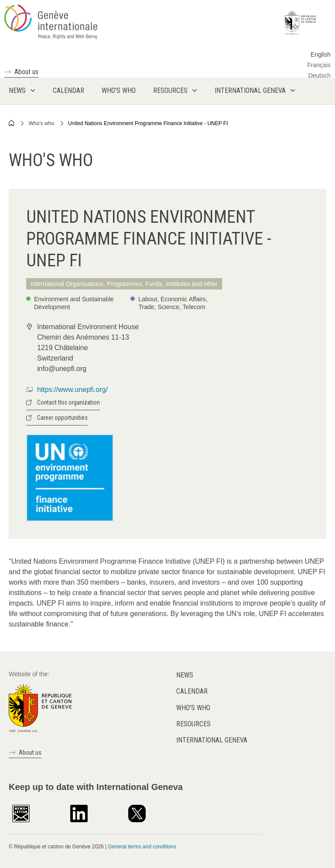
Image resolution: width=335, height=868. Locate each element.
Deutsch (320, 75)
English (321, 54)
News (185, 675)
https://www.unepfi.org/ (72, 390)
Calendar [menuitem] (68, 90)
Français (319, 65)
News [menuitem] (17, 90)
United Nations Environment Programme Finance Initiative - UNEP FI (148, 123)
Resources (193, 724)
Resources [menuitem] (170, 90)
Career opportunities (62, 418)
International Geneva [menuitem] (250, 90)
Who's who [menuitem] (119, 90)
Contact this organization (68, 402)
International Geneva (212, 740)
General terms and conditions (142, 847)
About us (26, 72)
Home (12, 123)
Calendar (192, 691)
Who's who (41, 123)
